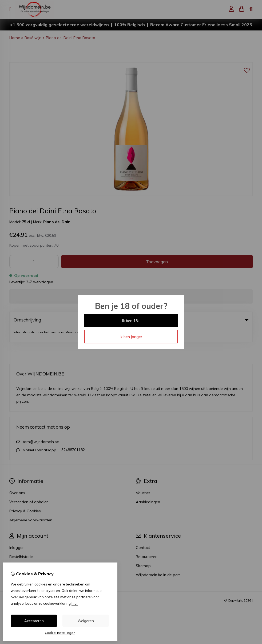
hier (75, 603)
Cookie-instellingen (60, 633)
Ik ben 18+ (131, 321)
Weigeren (86, 621)
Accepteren (34, 621)
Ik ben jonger (131, 337)
